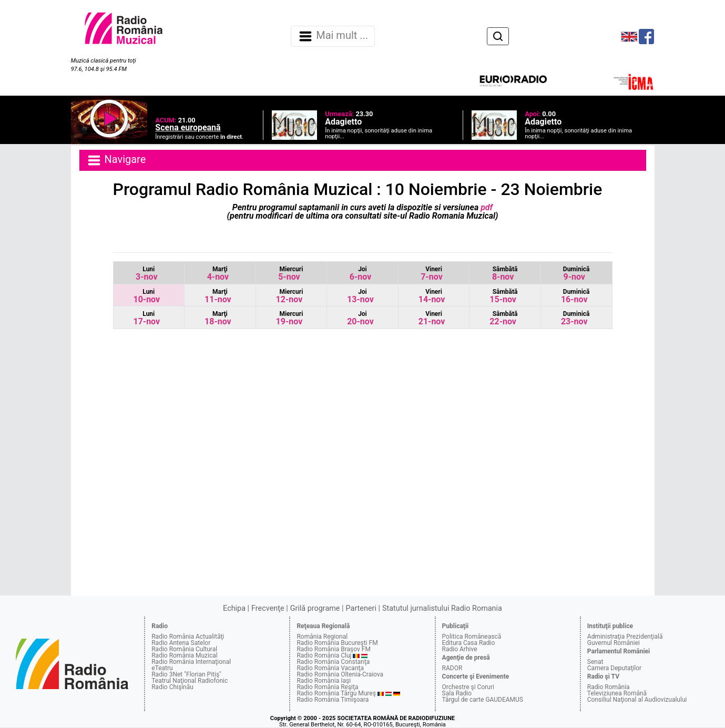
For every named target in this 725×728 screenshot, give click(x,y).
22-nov (503, 318)
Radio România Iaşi (324, 681)
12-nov (290, 296)
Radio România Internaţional (191, 662)
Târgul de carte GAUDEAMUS (483, 700)
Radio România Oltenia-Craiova (340, 674)
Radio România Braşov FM (333, 649)
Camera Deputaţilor (614, 668)
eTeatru (162, 668)
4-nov (218, 274)
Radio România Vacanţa (330, 668)
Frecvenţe (268, 608)
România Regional (322, 637)
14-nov (432, 296)
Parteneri (361, 608)
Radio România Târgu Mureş (336, 693)
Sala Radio (457, 693)
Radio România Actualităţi (188, 637)
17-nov (146, 318)
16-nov (575, 296)
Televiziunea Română (617, 693)
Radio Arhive (460, 649)
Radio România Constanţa (333, 662)
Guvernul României (614, 643)
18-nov (218, 318)
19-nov (290, 318)
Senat (595, 662)
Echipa (234, 608)
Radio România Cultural (184, 649)
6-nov (360, 274)
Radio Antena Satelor (181, 643)
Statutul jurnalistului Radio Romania (442, 608)
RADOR (452, 668)
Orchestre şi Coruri (468, 687)
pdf (486, 207)
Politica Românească (472, 637)
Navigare (116, 160)
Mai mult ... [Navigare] (333, 36)
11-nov (218, 296)
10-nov (146, 296)
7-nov (431, 274)
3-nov (146, 274)
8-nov (505, 274)
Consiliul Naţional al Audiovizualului (637, 700)
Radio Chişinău (172, 687)
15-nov (503, 296)
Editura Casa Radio (469, 643)
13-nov (360, 296)
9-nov (576, 274)
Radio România (609, 687)
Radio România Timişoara (333, 700)
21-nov (432, 318)
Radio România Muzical (184, 655)
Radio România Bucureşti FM (337, 643)
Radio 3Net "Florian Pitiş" (186, 674)
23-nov (575, 318)
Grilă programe (315, 608)
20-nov (360, 318)
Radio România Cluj (324, 655)
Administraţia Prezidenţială (625, 637)
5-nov (290, 274)
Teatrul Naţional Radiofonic (190, 681)
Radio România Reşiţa (327, 687)
